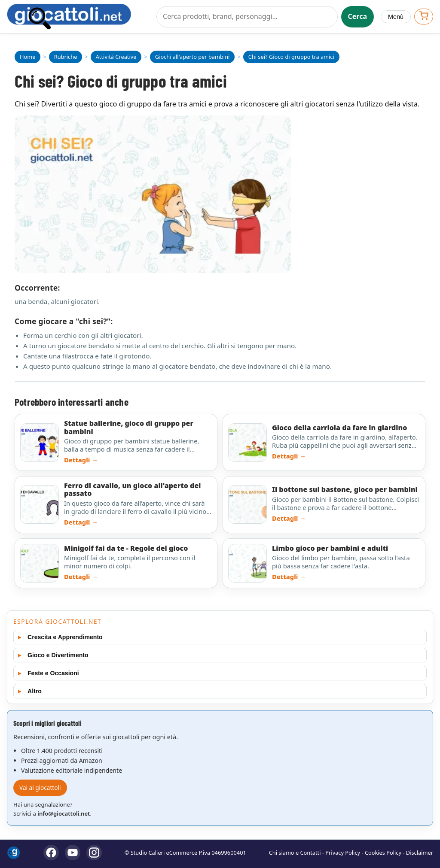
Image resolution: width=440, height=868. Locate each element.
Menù (396, 17)
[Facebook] (51, 853)
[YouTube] (73, 853)
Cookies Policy (383, 853)
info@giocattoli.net (64, 813)
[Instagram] (94, 853)
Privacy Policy (343, 853)
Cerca (358, 16)
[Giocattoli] (78, 17)
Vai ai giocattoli (40, 788)
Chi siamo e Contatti (295, 853)
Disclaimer (420, 853)
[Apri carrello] (424, 17)
